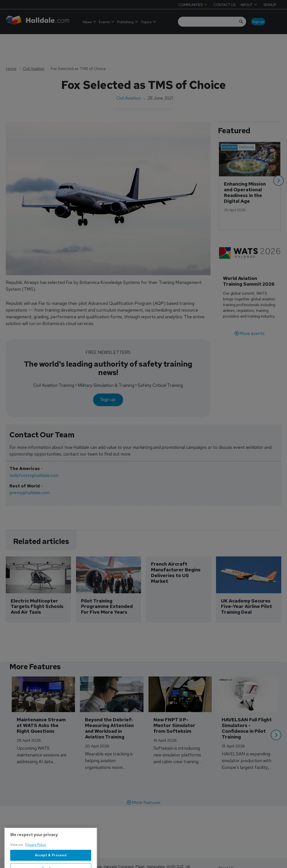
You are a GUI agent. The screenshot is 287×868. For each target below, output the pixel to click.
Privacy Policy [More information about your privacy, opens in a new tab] (36, 862)
